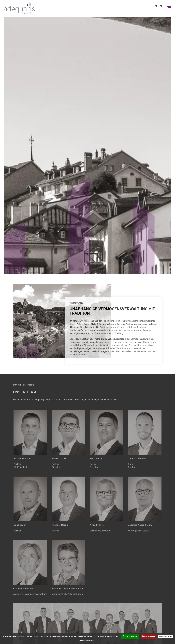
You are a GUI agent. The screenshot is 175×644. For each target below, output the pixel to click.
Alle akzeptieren (130, 637)
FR (161, 6)
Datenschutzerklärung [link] (87, 640)
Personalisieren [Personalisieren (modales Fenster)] (165, 637)
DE (156, 6)
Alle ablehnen (149, 637)
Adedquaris (19, 8)
